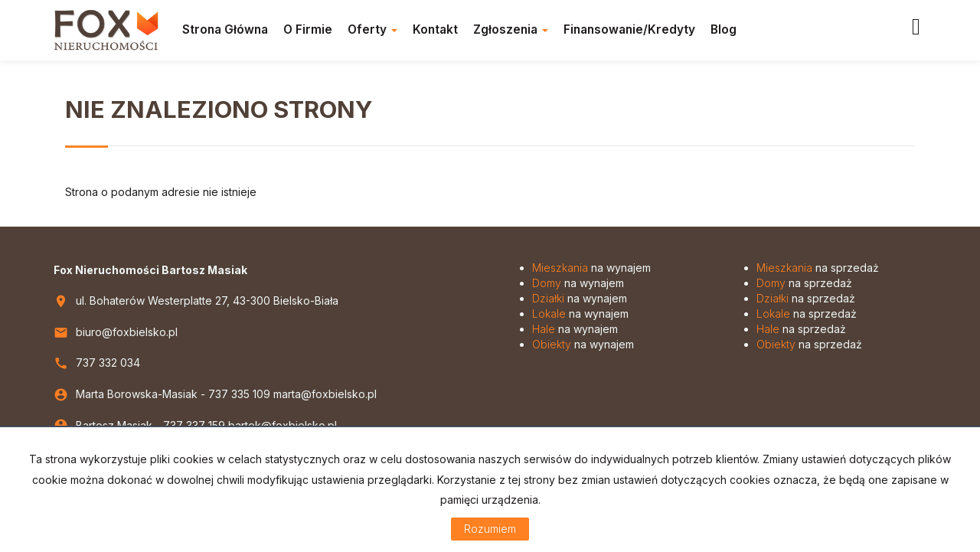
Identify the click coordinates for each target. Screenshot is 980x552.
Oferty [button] (372, 29)
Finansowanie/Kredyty (629, 29)
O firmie (308, 29)
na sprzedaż (818, 268)
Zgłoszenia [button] (511, 29)
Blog (724, 29)
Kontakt (435, 29)
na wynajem (591, 268)
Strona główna (225, 29)
